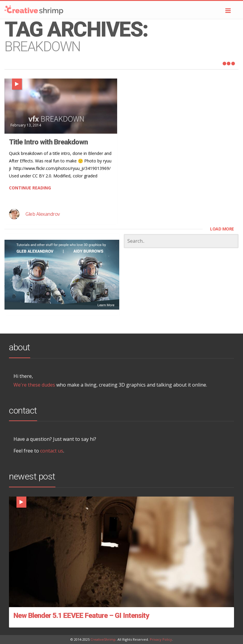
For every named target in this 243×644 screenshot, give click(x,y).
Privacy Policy (161, 639)
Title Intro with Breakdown (48, 142)
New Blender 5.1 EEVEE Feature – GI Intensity (81, 616)
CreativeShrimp (103, 639)
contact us (52, 451)
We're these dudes (34, 385)
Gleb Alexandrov (43, 214)
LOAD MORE (222, 229)
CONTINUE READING (30, 188)
